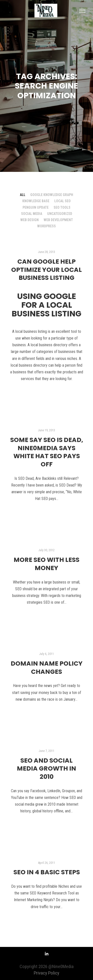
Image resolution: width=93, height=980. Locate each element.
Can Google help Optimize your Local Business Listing (46, 270)
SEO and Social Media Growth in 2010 (46, 769)
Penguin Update (36, 207)
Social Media (32, 214)
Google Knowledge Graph (52, 195)
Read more (47, 392)
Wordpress (46, 226)
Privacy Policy (46, 973)
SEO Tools (62, 207)
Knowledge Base (36, 201)
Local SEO (62, 201)
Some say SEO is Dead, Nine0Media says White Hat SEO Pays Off (47, 452)
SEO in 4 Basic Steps (47, 872)
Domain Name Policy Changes (47, 668)
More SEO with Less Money (46, 564)
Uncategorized (60, 214)
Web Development (58, 220)
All (23, 195)
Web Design (30, 220)
